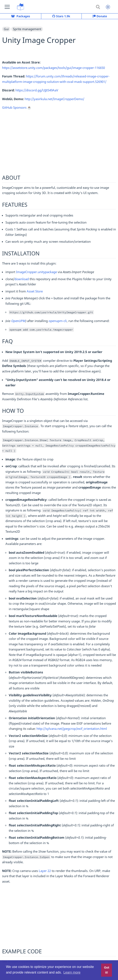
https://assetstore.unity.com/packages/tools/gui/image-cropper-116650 (53, 68)
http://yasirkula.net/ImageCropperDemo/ (54, 99)
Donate (100, 16)
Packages (21, 16)
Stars (61, 16)
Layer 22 (45, 871)
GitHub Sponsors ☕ (17, 107)
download (22, 279)
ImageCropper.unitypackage (36, 272)
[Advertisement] (59, 143)
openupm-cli (58, 321)
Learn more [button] (72, 972)
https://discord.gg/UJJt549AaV (37, 90)
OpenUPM (18, 321)
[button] (7, 7)
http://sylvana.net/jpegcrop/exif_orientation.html (72, 729)
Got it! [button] (107, 970)
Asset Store (35, 291)
